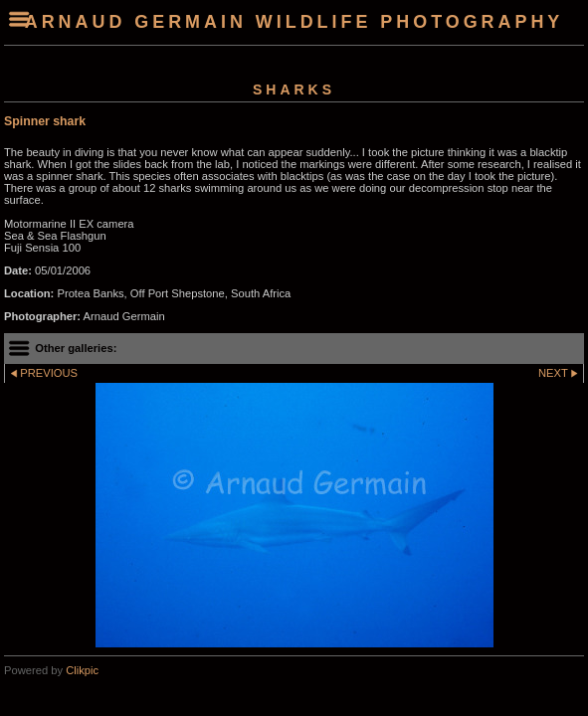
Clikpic (82, 670)
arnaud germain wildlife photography (294, 22)
